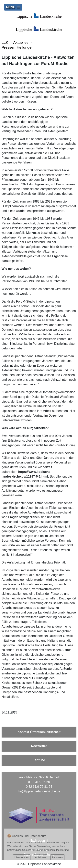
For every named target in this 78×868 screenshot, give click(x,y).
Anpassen (57, 857)
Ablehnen (40, 857)
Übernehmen (22, 857)
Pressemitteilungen (18, 47)
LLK (5, 42)
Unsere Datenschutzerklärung (52, 850)
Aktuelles (21, 42)
